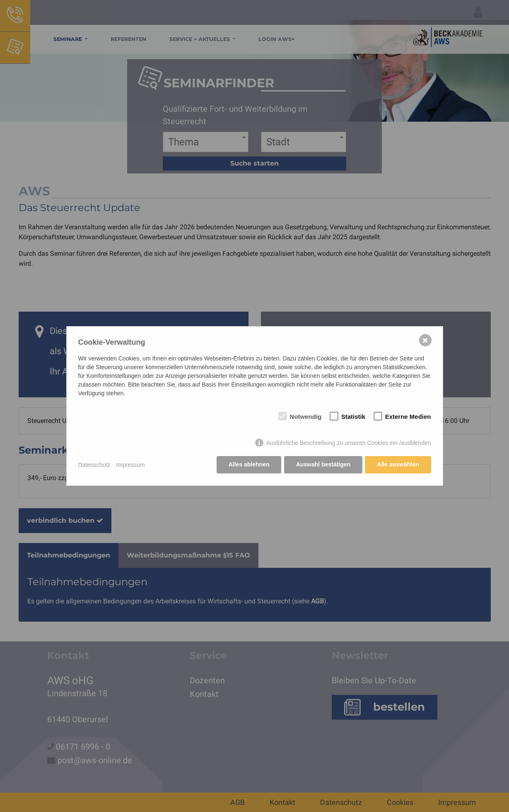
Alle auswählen (398, 465)
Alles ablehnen (248, 465)
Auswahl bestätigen (323, 465)
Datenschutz (94, 465)
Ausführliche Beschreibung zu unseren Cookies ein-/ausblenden (349, 443)
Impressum (130, 465)
